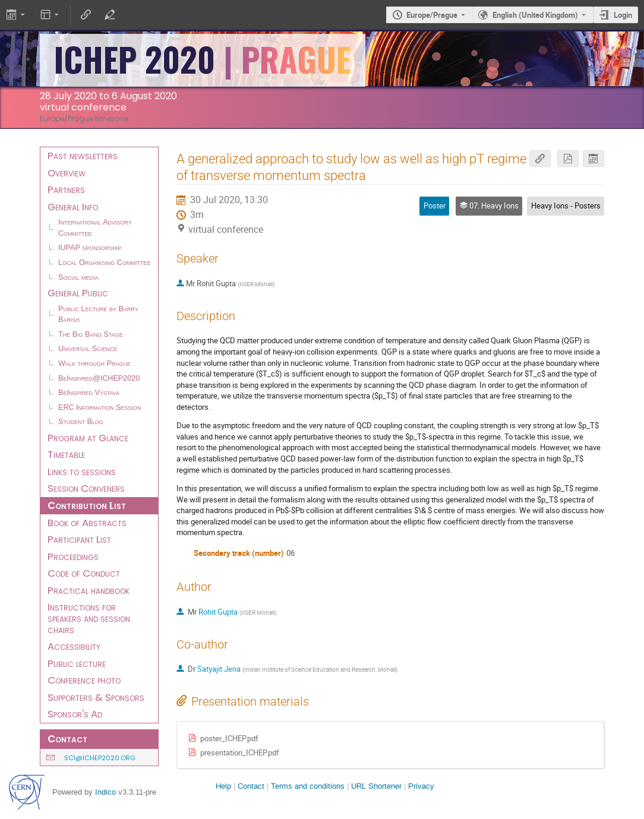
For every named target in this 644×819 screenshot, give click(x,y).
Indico (105, 792)
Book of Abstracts (87, 523)
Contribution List (87, 505)
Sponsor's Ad (75, 714)
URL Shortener (376, 786)
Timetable (66, 454)
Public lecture (77, 663)
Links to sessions (82, 472)
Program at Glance (88, 438)
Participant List (79, 539)
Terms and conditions (308, 786)
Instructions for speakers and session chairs (89, 618)
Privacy (421, 786)
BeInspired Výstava (89, 393)
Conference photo (84, 680)
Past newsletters (83, 156)
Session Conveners (86, 488)
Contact (251, 786)
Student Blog (81, 422)
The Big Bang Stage (91, 334)
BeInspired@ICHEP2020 (99, 378)
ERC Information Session (100, 407)
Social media (78, 277)
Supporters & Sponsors (96, 697)
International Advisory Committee (95, 228)
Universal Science (88, 349)
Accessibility (74, 646)
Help (223, 786)
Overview (67, 173)
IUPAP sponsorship (90, 248)
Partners (66, 189)
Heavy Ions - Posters (566, 205)
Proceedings (73, 556)
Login (623, 15)
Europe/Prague (432, 15)
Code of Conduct (84, 573)
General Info (73, 207)
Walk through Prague (94, 363)
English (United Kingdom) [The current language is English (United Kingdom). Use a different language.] (535, 15)
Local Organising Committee (104, 263)
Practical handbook (89, 590)
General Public (78, 293)
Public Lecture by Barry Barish (98, 314)
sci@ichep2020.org (100, 758)
